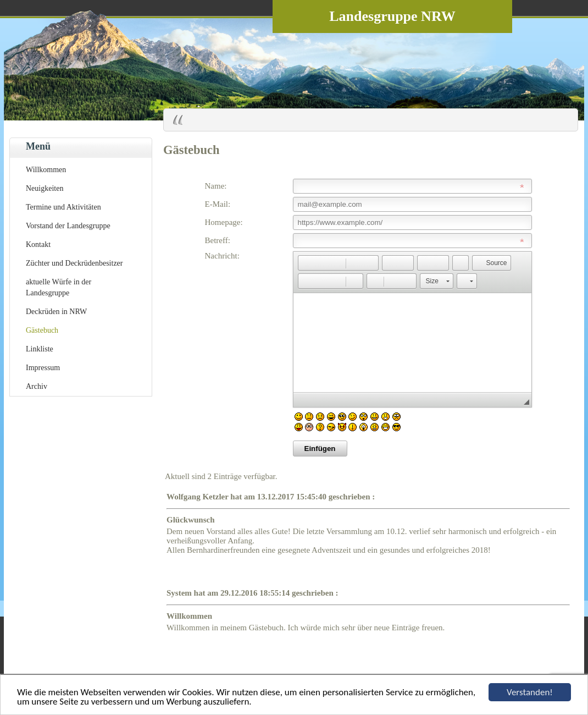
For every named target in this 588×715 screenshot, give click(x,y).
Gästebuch (42, 330)
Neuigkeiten (45, 188)
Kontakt (38, 244)
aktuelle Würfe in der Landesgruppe (59, 287)
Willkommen (46, 170)
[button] (306, 263)
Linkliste (40, 349)
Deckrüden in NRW (56, 312)
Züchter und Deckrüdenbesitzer (74, 263)
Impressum (43, 368)
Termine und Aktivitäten (63, 207)
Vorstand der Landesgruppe (68, 226)
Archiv (37, 386)
